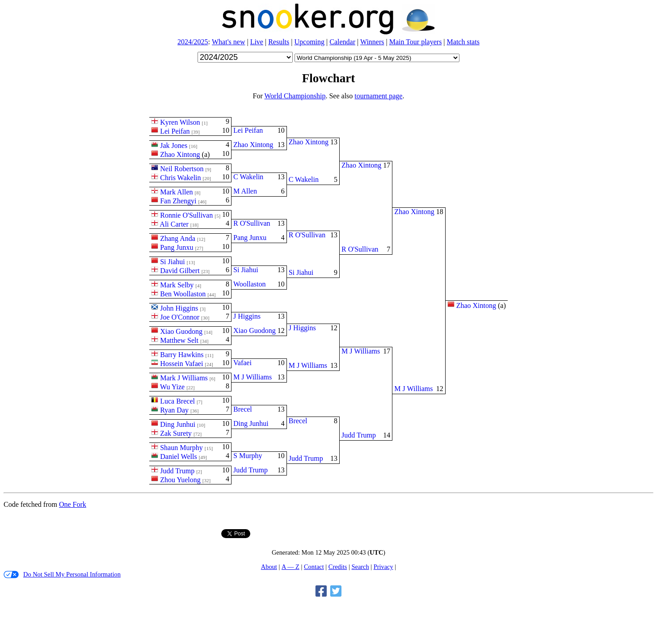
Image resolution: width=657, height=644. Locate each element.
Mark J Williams (184, 378)
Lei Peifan (175, 131)
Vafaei (242, 363)
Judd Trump (177, 471)
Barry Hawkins (182, 355)
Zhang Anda (178, 238)
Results (279, 42)
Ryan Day (174, 410)
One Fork (73, 504)
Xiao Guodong (181, 331)
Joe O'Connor (180, 317)
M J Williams (253, 377)
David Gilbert (180, 271)
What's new (228, 42)
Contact (314, 567)
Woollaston (249, 284)
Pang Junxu (177, 247)
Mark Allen (176, 192)
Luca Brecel (177, 401)
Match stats (463, 42)
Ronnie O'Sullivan (186, 215)
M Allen (245, 191)
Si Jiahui (173, 262)
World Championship (295, 96)
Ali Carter (174, 224)
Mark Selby (177, 285)
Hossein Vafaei (181, 364)
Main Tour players (416, 42)
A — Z (291, 567)
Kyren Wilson (180, 122)
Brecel (243, 409)
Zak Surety (176, 433)
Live (257, 42)
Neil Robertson (182, 169)
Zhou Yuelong (180, 480)
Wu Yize (172, 387)
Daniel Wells (178, 457)
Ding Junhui (178, 424)
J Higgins (247, 316)
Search (360, 567)
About (269, 567)
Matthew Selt (179, 340)
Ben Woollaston (183, 294)
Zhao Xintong (180, 154)
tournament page (378, 96)
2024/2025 (193, 42)
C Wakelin (248, 177)
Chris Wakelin (180, 178)
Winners (372, 42)
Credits (338, 567)
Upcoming (310, 42)
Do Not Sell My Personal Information (62, 575)
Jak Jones (174, 145)
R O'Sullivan (252, 223)
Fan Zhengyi (178, 201)
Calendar (342, 42)
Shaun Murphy (181, 448)
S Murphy (248, 456)
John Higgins (179, 308)
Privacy (383, 567)
